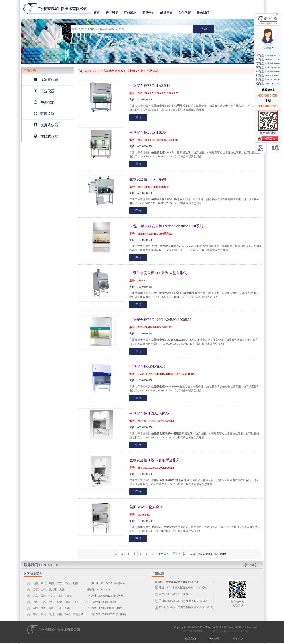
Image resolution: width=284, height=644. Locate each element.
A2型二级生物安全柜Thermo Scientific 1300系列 (166, 226)
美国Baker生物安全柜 (146, 507)
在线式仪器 (46, 136)
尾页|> (176, 554)
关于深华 (112, 13)
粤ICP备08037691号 (195, 631)
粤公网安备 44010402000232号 (230, 631)
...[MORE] (249, 565)
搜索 (204, 29)
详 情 (138, 117)
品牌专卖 (166, 13)
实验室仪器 (46, 80)
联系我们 (203, 13)
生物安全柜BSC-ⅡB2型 (148, 132)
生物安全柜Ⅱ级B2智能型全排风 (155, 460)
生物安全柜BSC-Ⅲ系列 (148, 179)
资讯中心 (148, 13)
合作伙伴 (185, 13)
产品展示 (130, 13)
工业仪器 (44, 91)
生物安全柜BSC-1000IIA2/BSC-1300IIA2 (160, 320)
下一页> (163, 554)
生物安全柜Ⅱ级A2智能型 (149, 413)
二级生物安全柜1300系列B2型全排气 (158, 273)
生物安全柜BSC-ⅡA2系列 (150, 86)
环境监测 (44, 114)
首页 (97, 13)
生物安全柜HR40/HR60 (147, 366)
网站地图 (214, 639)
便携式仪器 (46, 125)
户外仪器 (44, 102)
